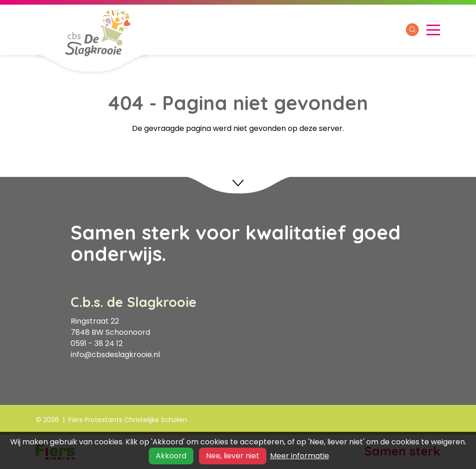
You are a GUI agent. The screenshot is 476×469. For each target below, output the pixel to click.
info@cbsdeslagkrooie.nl (115, 355)
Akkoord (171, 456)
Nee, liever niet (233, 456)
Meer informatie (300, 456)
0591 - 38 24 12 (97, 343)
